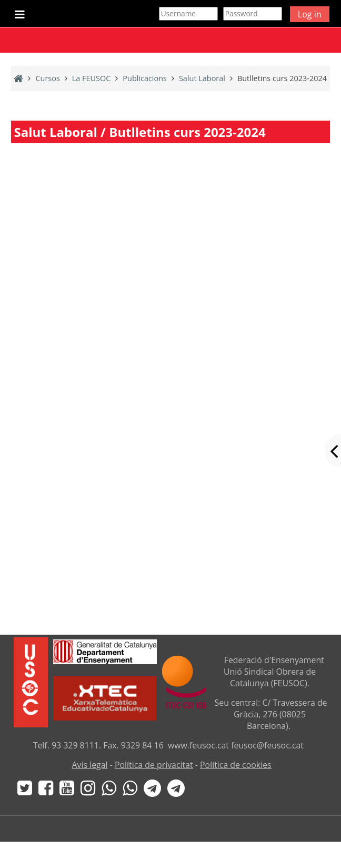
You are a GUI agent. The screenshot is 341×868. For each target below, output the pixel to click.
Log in (310, 14)
